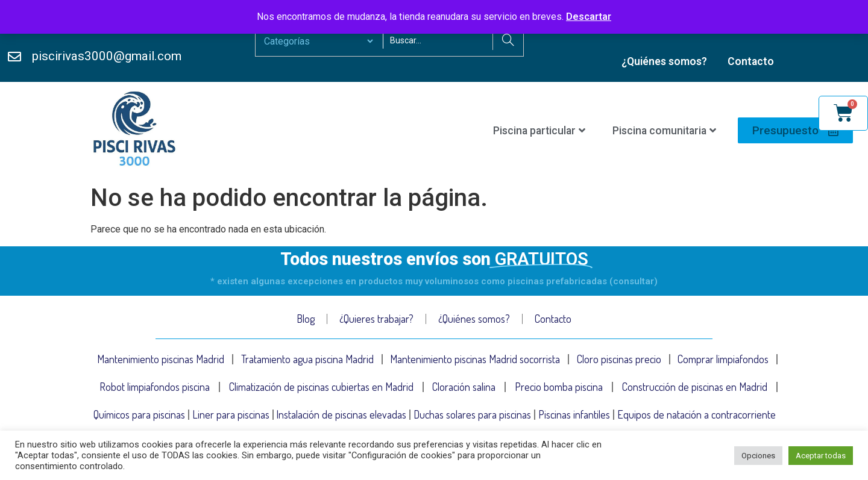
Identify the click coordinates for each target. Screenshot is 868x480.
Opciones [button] (758, 456)
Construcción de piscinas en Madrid (695, 387)
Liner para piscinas (231, 414)
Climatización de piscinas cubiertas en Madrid (321, 387)
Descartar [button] (589, 17)
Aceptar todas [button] (821, 456)
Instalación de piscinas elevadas (341, 414)
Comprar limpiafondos (723, 359)
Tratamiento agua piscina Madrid (307, 359)
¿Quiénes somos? (664, 61)
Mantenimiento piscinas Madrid (161, 359)
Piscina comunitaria (664, 131)
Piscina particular (539, 131)
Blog (306, 319)
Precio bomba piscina (559, 387)
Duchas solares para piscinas (472, 414)
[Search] (508, 41)
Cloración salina (464, 387)
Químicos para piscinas (139, 414)
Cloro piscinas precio (619, 359)
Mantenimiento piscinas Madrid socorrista (475, 359)
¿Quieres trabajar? (376, 319)
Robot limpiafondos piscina (155, 387)
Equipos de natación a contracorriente (697, 414)
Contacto (751, 61)
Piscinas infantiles (574, 414)
